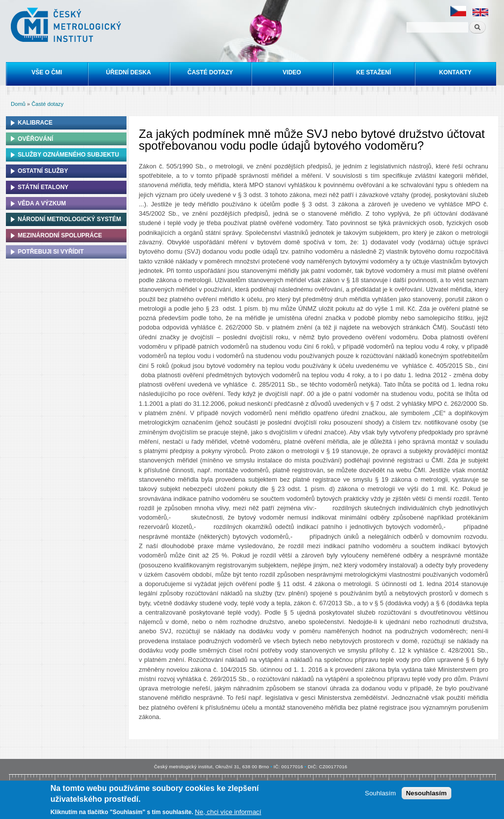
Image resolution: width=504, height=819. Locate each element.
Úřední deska (128, 72)
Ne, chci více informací (228, 813)
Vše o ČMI (47, 72)
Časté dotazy (210, 72)
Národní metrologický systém (69, 219)
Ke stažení (374, 72)
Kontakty (455, 72)
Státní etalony (43, 187)
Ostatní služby (43, 171)
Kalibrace (35, 123)
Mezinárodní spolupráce (60, 235)
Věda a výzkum (42, 203)
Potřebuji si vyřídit (51, 252)
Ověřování (35, 139)
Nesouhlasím (426, 795)
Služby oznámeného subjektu (68, 155)
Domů (18, 104)
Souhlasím (380, 795)
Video (292, 72)
